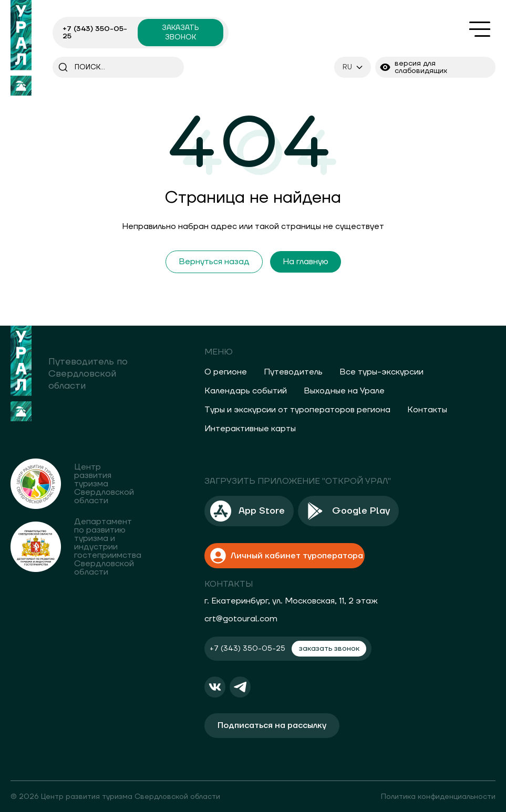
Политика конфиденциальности (438, 796)
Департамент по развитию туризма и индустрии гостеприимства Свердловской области (108, 547)
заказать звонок (180, 33)
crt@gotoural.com (241, 618)
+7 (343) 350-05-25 (95, 33)
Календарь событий (246, 391)
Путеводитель (293, 372)
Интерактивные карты (250, 429)
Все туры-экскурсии (381, 372)
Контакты (427, 410)
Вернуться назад (214, 262)
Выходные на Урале (344, 391)
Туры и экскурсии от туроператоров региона (297, 410)
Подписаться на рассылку (272, 724)
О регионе (226, 372)
